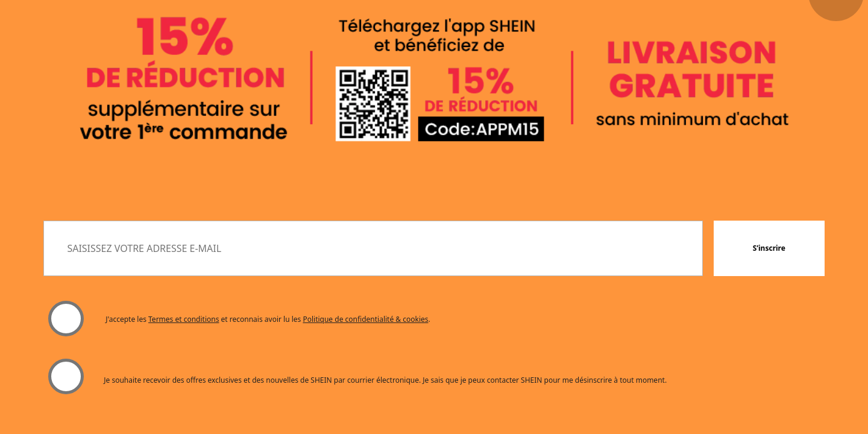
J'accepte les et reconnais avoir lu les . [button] (268, 319)
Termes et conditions (184, 319)
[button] (769, 248)
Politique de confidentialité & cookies (365, 319)
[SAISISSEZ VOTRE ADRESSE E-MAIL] (373, 248)
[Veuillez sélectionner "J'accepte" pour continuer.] (66, 319)
